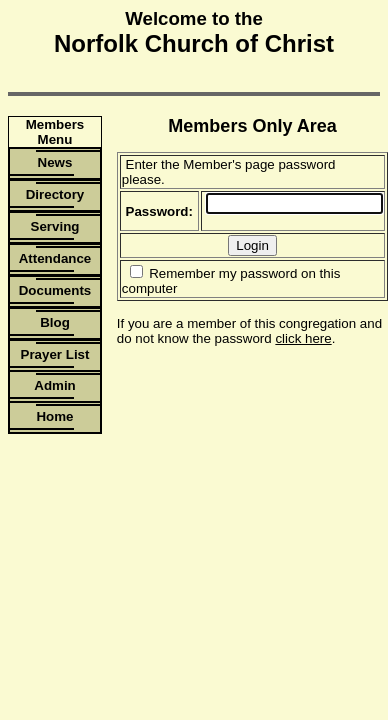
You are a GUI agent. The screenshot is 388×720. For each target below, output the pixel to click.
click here (303, 338)
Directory (55, 194)
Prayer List (55, 354)
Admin (54, 385)
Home (54, 416)
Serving (55, 226)
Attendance (55, 258)
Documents (55, 290)
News (55, 162)
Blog (55, 322)
